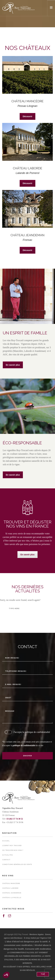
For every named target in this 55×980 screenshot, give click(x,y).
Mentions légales (37, 934)
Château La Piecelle (12, 898)
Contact (6, 860)
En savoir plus (13, 365)
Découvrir (27, 116)
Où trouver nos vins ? (13, 850)
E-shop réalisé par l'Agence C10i (38, 938)
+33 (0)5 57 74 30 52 (14, 819)
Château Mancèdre (11, 883)
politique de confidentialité (24, 745)
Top (43, 974)
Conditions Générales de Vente (17, 864)
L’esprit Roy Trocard (12, 846)
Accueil (6, 841)
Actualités (7, 855)
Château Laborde (10, 888)
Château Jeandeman (12, 893)
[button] (6, 975)
